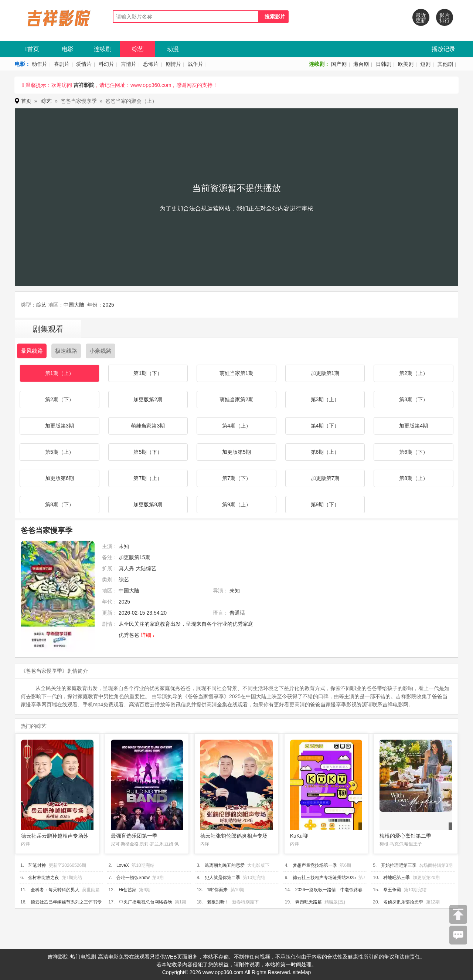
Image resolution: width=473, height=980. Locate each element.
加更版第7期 (325, 478)
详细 (146, 635)
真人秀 (126, 568)
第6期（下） (414, 452)
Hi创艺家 (128, 890)
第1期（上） (59, 373)
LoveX (123, 865)
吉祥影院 (84, 85)
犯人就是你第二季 (222, 878)
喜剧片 (62, 64)
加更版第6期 (59, 478)
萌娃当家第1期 (236, 373)
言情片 (129, 64)
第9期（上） (236, 504)
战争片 (195, 64)
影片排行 (445, 18)
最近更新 (421, 18)
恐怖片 (151, 64)
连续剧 (103, 49)
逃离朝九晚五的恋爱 (225, 865)
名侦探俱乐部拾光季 (403, 902)
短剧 (425, 64)
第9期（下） (325, 504)
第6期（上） (325, 452)
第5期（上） (59, 452)
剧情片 (173, 64)
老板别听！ (218, 902)
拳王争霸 (392, 890)
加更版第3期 (59, 426)
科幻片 (106, 64)
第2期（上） (414, 373)
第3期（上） (325, 399)
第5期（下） (148, 452)
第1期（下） (148, 373)
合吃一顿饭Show (133, 878)
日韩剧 (384, 64)
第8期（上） (414, 478)
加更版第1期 (325, 373)
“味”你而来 (217, 890)
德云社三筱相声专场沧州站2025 (324, 878)
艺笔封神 (37, 865)
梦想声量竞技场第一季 (315, 865)
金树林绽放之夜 (44, 878)
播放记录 (443, 49)
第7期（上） (148, 478)
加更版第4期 (414, 426)
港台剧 (361, 64)
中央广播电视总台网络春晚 (146, 902)
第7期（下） (236, 478)
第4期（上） (236, 426)
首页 (33, 49)
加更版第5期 (236, 452)
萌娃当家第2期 (236, 399)
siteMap (302, 972)
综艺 (138, 49)
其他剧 (445, 64)
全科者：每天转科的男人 (55, 890)
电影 (68, 49)
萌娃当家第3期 (148, 426)
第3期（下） (414, 399)
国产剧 (339, 64)
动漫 (173, 49)
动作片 (40, 64)
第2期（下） (59, 399)
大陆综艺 (146, 568)
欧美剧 (406, 64)
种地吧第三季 (397, 878)
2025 (108, 305)
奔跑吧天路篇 (309, 902)
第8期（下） (59, 504)
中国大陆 (74, 305)
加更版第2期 (148, 399)
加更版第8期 (148, 504)
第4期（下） (325, 426)
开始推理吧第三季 (399, 865)
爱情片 (84, 64)
